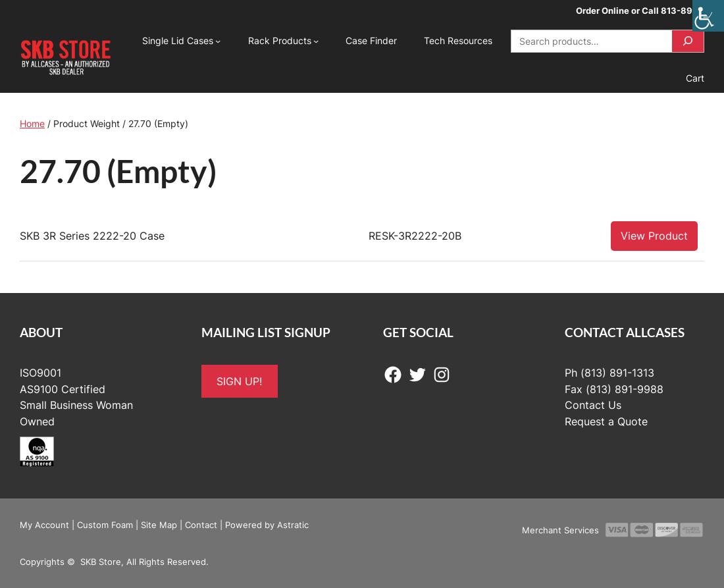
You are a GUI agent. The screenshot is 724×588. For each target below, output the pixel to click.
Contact (201, 525)
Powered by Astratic (267, 525)
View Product (654, 236)
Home (32, 123)
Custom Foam (105, 525)
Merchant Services (560, 530)
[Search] (688, 41)
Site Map (159, 525)
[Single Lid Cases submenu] (218, 41)
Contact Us (593, 405)
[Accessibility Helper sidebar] (708, 16)
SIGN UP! (239, 381)
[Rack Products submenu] (316, 41)
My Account (44, 525)
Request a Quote (606, 421)
